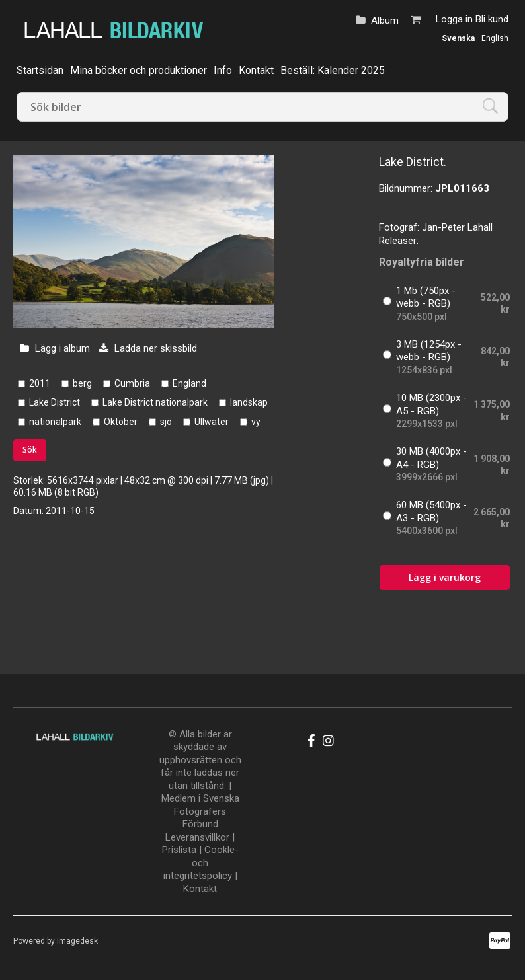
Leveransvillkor (197, 837)
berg (82, 383)
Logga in (454, 19)
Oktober (121, 422)
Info (223, 70)
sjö (166, 422)
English (495, 38)
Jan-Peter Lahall (457, 227)
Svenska (458, 38)
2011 (40, 383)
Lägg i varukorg (445, 577)
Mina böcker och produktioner (139, 70)
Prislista (179, 850)
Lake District (55, 402)
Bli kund (492, 19)
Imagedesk (77, 941)
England (189, 383)
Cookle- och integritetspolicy (201, 863)
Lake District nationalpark (155, 402)
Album (385, 20)
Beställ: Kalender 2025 (333, 70)
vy (256, 422)
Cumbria (132, 383)
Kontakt (256, 70)
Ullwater (212, 422)
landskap (249, 402)
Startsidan (40, 70)
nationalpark (55, 422)
